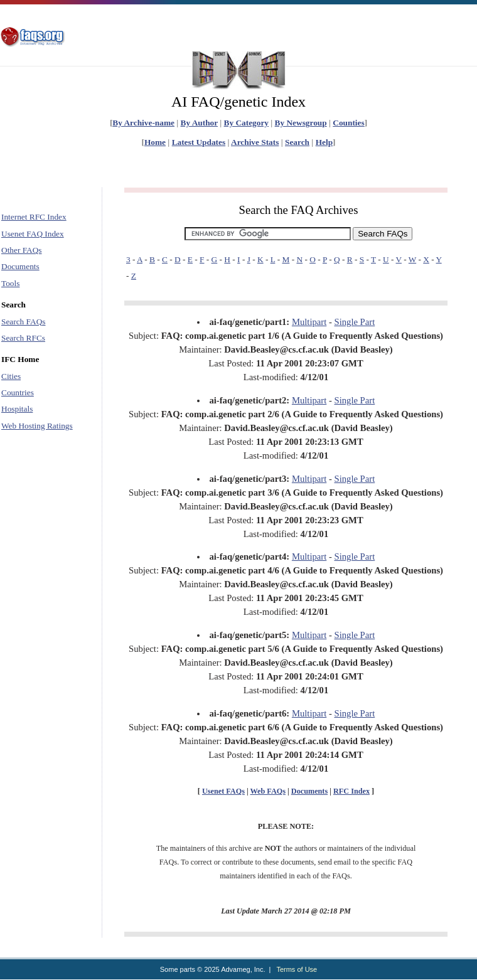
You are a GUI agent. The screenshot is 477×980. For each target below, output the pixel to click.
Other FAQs (22, 250)
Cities (11, 376)
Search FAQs (23, 322)
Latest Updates (199, 142)
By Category (246, 123)
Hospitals (17, 409)
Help (324, 142)
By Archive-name (143, 123)
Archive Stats (255, 142)
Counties (348, 123)
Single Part (355, 322)
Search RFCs (23, 338)
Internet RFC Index (34, 217)
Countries (18, 392)
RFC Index (351, 791)
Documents (20, 266)
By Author (199, 123)
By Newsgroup (301, 123)
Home (155, 142)
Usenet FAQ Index (33, 234)
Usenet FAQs (223, 791)
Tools (10, 283)
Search (297, 142)
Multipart (309, 322)
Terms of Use (297, 969)
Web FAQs (268, 791)
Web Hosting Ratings (37, 426)
